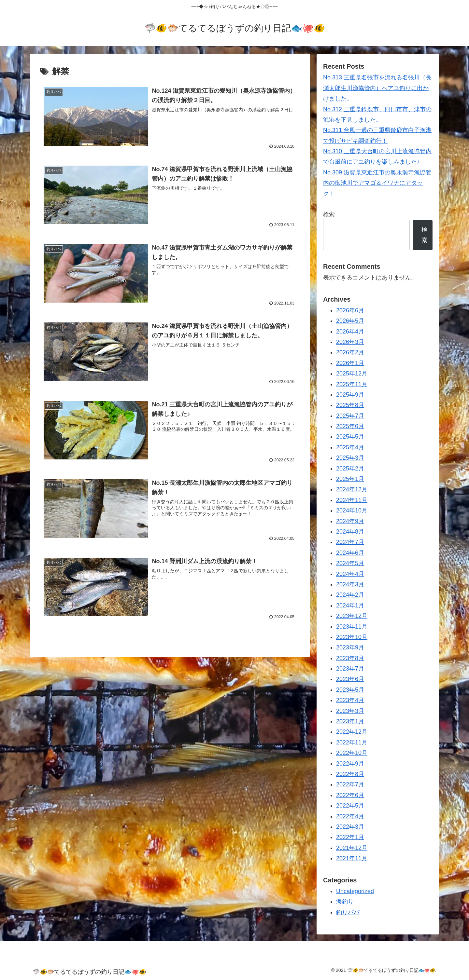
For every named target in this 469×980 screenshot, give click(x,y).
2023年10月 (352, 637)
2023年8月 (350, 658)
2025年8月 (350, 405)
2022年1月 (350, 837)
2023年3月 (350, 711)
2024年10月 (352, 510)
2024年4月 (350, 574)
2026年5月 (350, 321)
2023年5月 (350, 690)
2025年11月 (352, 384)
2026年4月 (350, 332)
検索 (329, 214)
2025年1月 (350, 479)
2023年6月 (350, 679)
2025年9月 (350, 395)
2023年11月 (352, 627)
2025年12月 (352, 374)
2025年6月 (350, 426)
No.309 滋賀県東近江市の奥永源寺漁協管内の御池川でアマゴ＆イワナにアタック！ (377, 183)
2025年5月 (350, 437)
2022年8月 (350, 774)
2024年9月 (350, 521)
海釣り (345, 902)
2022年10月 (352, 753)
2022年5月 (350, 806)
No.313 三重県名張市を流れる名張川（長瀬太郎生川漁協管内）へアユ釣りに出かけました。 (377, 88)
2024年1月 (350, 606)
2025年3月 (350, 458)
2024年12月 (352, 489)
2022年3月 (350, 827)
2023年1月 (350, 721)
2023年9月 (350, 647)
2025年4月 (350, 447)
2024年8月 (350, 532)
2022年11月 (352, 742)
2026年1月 (350, 363)
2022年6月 (350, 795)
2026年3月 (350, 342)
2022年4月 (350, 816)
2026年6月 (350, 310)
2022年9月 (350, 764)
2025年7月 (350, 416)
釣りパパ (348, 912)
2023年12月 (352, 616)
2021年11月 (352, 858)
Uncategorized (355, 891)
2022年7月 (350, 784)
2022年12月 (352, 732)
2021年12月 (352, 848)
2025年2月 (350, 469)
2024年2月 (350, 595)
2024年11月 (352, 500)
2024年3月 (350, 584)
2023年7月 (350, 669)
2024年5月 (350, 563)
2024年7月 (350, 542)
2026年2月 (350, 352)
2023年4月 (350, 700)
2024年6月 (350, 553)
